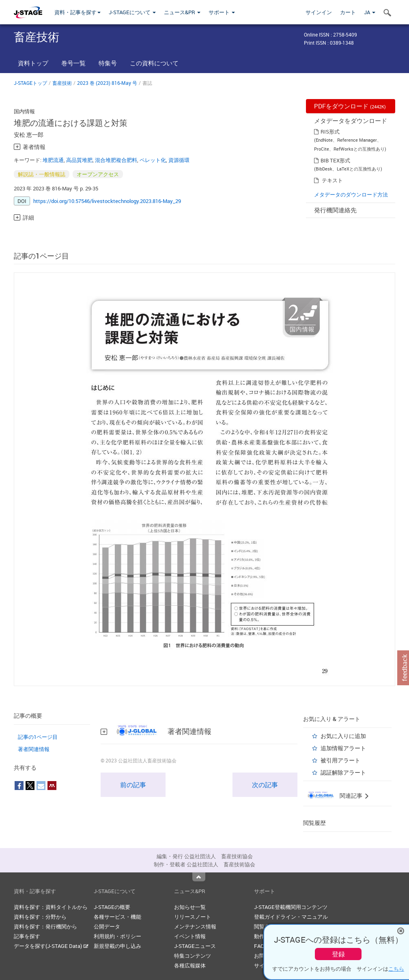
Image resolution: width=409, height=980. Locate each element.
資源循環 (179, 160)
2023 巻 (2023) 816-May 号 (107, 83)
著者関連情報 (34, 749)
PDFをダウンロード (350, 106)
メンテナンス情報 (195, 926)
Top (199, 877)
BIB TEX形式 (335, 160)
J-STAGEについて (132, 12)
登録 (338, 954)
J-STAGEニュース (195, 946)
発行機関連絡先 (335, 210)
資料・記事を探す (77, 12)
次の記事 (265, 785)
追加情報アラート (343, 748)
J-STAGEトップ (30, 83)
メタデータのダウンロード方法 (351, 194)
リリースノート (193, 917)
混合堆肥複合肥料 (116, 160)
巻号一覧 (73, 63)
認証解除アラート (343, 772)
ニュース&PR (182, 12)
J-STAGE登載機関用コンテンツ (291, 907)
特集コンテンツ (193, 956)
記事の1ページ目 (38, 737)
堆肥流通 (53, 160)
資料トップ (33, 63)
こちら (396, 969)
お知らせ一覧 (190, 907)
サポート (222, 12)
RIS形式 (330, 132)
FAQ (259, 946)
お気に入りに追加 (343, 736)
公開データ (107, 926)
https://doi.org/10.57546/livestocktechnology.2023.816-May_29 (107, 201)
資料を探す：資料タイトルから (51, 907)
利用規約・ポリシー (117, 936)
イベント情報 (190, 936)
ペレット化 (153, 160)
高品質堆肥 (79, 160)
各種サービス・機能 (117, 917)
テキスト (332, 180)
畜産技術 (62, 83)
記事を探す (27, 936)
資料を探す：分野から (40, 917)
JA (370, 12)
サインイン (319, 12)
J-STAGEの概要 (112, 907)
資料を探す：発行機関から (45, 926)
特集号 (108, 63)
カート (348, 12)
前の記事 (133, 785)
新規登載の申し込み (117, 946)
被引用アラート (340, 760)
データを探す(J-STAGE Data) (51, 946)
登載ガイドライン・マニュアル (291, 917)
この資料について (154, 63)
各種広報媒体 (190, 965)
